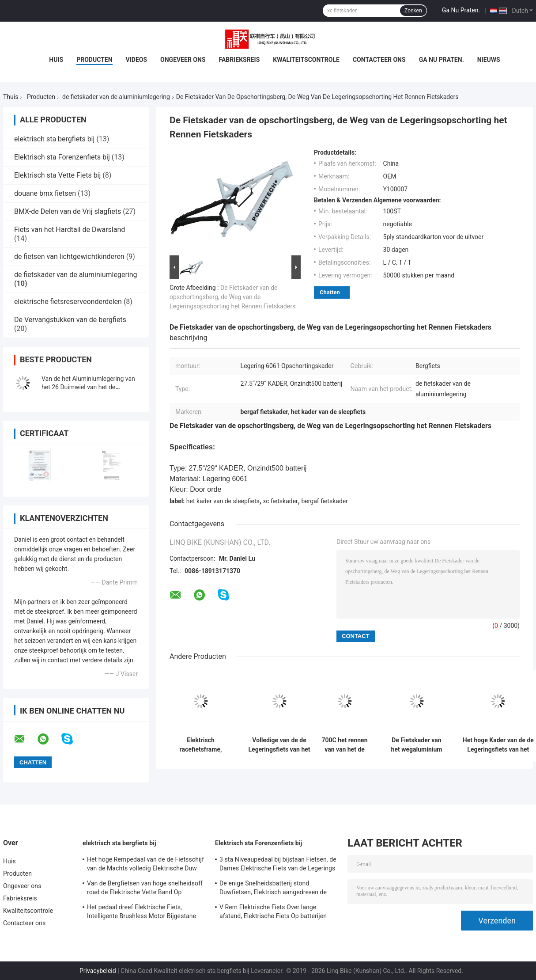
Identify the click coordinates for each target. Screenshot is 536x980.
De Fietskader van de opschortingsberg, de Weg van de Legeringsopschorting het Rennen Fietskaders (232, 297)
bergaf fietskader (324, 501)
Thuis (11, 97)
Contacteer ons (379, 60)
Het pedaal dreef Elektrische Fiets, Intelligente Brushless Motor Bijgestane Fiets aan (142, 913)
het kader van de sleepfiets (223, 501)
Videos (137, 60)
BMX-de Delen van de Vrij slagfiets (68, 211)
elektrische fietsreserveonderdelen (68, 302)
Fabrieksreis (240, 60)
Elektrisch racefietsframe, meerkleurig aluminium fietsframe (201, 745)
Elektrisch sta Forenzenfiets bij (62, 157)
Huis (56, 60)
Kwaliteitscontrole (306, 60)
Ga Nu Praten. (461, 10)
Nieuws (489, 60)
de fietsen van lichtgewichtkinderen (69, 256)
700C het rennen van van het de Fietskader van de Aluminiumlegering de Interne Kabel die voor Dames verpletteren (345, 745)
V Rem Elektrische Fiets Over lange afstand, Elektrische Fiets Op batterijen (273, 912)
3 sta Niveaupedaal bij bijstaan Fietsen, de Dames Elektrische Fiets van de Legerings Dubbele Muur (278, 865)
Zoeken (413, 11)
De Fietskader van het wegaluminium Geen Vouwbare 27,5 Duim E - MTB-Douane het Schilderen (417, 745)
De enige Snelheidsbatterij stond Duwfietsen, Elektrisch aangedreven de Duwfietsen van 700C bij (273, 889)
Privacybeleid (98, 971)
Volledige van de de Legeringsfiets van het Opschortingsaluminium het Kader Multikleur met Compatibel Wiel (279, 745)
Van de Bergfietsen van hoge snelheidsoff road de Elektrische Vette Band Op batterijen (145, 889)
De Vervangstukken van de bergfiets (70, 320)
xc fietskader (280, 501)
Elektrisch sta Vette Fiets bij (57, 175)
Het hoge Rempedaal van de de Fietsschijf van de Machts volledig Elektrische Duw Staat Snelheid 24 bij (145, 865)
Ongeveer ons (183, 60)
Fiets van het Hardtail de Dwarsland (70, 230)
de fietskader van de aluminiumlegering (116, 97)
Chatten (330, 292)
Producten (94, 60)
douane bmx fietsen (45, 193)
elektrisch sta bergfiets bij (54, 139)
